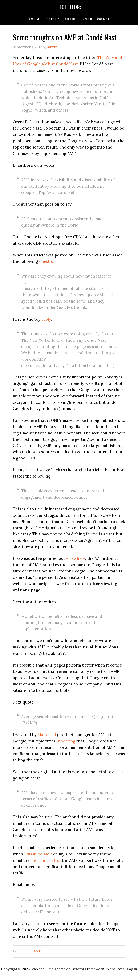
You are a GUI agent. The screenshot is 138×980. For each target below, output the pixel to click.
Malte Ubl (47, 735)
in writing (66, 741)
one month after (46, 860)
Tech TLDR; (69, 7)
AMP (37, 951)
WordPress (115, 969)
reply (46, 319)
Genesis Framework (88, 969)
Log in (132, 969)
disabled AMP (39, 854)
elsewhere (76, 558)
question (47, 261)
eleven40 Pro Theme (49, 969)
